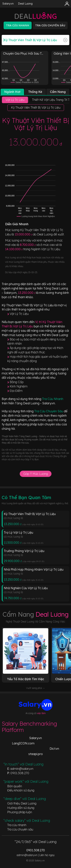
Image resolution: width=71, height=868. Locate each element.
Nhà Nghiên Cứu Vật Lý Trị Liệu (26, 588)
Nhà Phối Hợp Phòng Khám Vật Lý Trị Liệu (34, 569)
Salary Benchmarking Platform (29, 727)
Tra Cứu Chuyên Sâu (49, 411)
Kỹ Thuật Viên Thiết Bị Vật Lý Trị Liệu (30, 514)
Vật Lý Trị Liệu (19, 314)
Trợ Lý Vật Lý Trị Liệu (18, 532)
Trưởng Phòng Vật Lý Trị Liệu (24, 551)
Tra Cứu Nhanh (53, 399)
